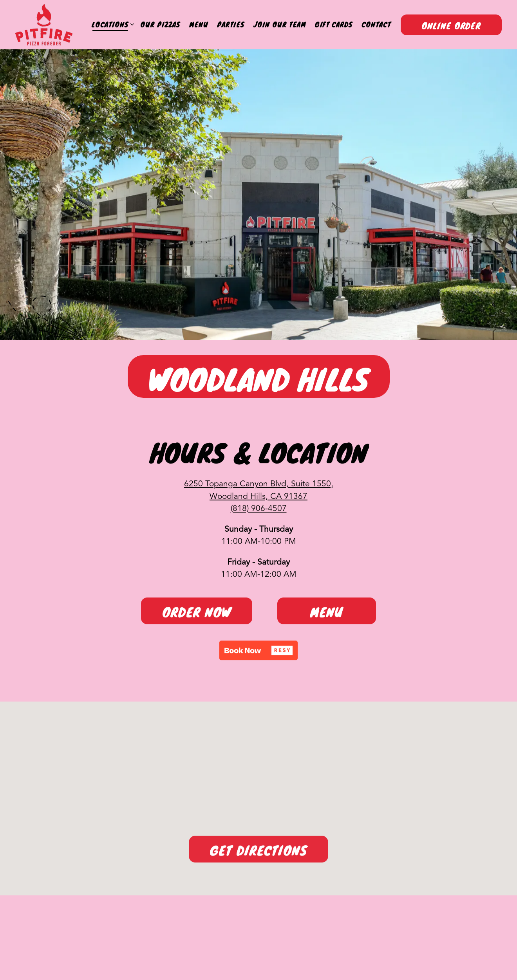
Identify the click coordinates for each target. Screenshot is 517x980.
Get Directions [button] (258, 854)
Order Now (197, 614)
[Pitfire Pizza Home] (44, 25)
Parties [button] (231, 24)
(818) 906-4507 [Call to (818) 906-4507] (259, 511)
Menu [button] (199, 24)
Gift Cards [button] (334, 24)
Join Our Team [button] (280, 24)
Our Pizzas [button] (160, 24)
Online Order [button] (451, 26)
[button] (258, 652)
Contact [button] (376, 24)
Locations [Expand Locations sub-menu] (111, 24)
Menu (327, 614)
